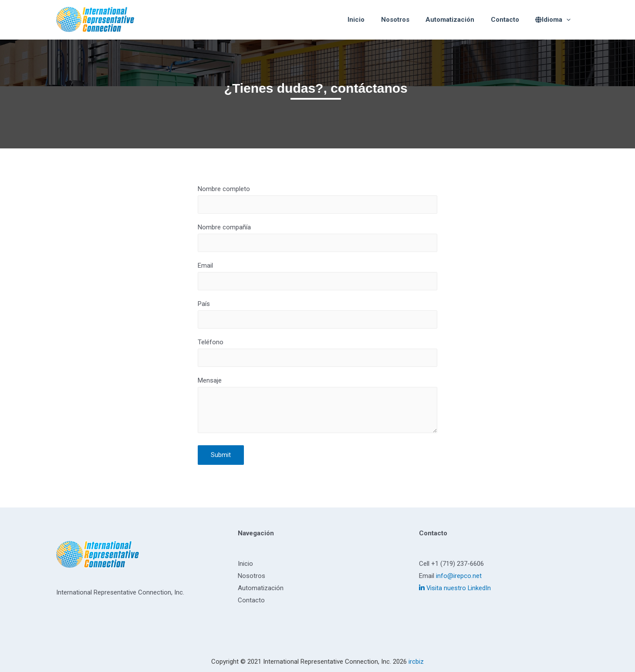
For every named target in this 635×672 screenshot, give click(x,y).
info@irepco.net (459, 577)
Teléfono (317, 353)
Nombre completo (317, 199)
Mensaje (317, 408)
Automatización (458, 20)
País (317, 315)
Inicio (371, 20)
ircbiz (416, 663)
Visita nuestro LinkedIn (455, 589)
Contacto (510, 20)
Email (317, 276)
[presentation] (568, 20)
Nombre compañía (317, 238)
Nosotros (407, 20)
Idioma (555, 20)
